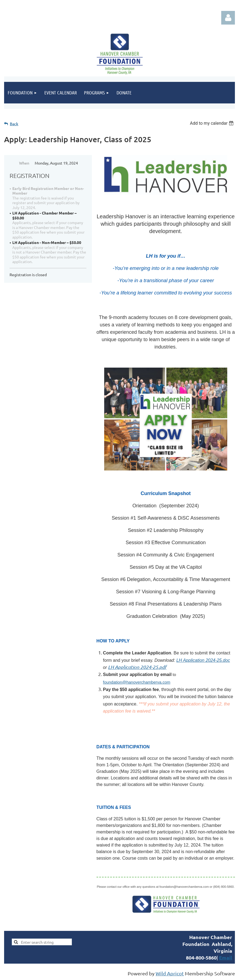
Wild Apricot (170, 973)
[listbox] (212, 123)
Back (14, 124)
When (24, 163)
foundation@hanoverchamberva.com (137, 682)
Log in (228, 18)
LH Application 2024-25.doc (203, 660)
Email (226, 957)
